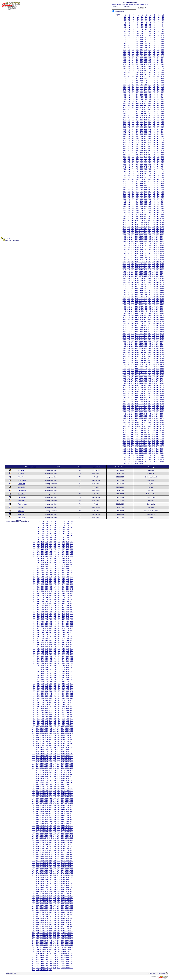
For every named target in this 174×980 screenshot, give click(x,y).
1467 (149, 315)
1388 (154, 299)
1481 (124, 319)
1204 (137, 262)
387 (150, 93)
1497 (149, 321)
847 (150, 188)
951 (125, 210)
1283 (133, 278)
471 (125, 111)
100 (162, 33)
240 (162, 62)
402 (129, 97)
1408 (154, 303)
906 (146, 200)
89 (159, 31)
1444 (137, 311)
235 (141, 62)
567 (150, 130)
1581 (124, 340)
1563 (133, 336)
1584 (137, 340)
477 (150, 111)
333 (133, 83)
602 (129, 138)
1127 (149, 245)
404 (137, 97)
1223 (133, 266)
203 (133, 56)
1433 (133, 309)
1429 (158, 307)
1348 (154, 290)
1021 (124, 225)
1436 (145, 309)
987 (150, 216)
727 (150, 163)
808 (154, 179)
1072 (129, 235)
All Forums (7, 238)
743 (133, 167)
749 (158, 167)
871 (125, 194)
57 (150, 25)
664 (137, 151)
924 (137, 204)
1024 (137, 225)
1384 (137, 299)
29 (159, 19)
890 (162, 196)
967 (150, 212)
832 (129, 186)
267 (150, 68)
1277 (149, 276)
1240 (162, 268)
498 (154, 116)
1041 (124, 229)
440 (162, 103)
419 (158, 99)
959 (158, 210)
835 (141, 186)
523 (133, 122)
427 (150, 101)
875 (141, 194)
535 (141, 124)
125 (141, 39)
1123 (133, 245)
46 (146, 23)
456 (146, 107)
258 (154, 66)
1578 (154, 338)
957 (150, 210)
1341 (124, 290)
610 (162, 138)
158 (154, 46)
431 (125, 103)
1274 (137, 276)
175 (141, 50)
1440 (162, 309)
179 (158, 50)
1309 (158, 282)
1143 (133, 249)
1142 (129, 249)
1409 (158, 303)
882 (129, 196)
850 (162, 188)
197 (150, 54)
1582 (129, 340)
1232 (129, 268)
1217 (149, 264)
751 (125, 169)
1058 (154, 231)
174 (137, 50)
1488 (154, 319)
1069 (158, 233)
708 (154, 159)
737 (150, 165)
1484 (137, 319)
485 (141, 113)
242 (129, 64)
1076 (145, 235)
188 (154, 52)
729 (158, 163)
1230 (162, 266)
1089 (158, 237)
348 (154, 85)
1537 (149, 330)
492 (129, 116)
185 (141, 52)
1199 (158, 260)
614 (137, 140)
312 (129, 79)
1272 (129, 276)
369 (158, 89)
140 (162, 41)
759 (158, 169)
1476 (145, 317)
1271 (124, 276)
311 (125, 79)
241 (125, 64)
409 (158, 97)
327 (150, 81)
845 (141, 188)
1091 (124, 239)
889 (158, 196)
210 (162, 56)
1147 (149, 249)
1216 (145, 264)
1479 (158, 317)
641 (125, 146)
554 (137, 128)
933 (133, 206)
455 (141, 107)
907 (150, 200)
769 (158, 171)
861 (125, 192)
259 (158, 66)
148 (154, 44)
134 (137, 41)
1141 (124, 249)
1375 (141, 297)
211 (125, 58)
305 (141, 76)
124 (137, 39)
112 (129, 37)
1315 (141, 284)
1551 (124, 334)
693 (133, 157)
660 (162, 148)
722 (129, 163)
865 (141, 192)
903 (133, 200)
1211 (124, 264)
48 (154, 23)
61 (125, 27)
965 (141, 212)
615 (141, 140)
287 (150, 72)
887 (150, 196)
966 (146, 212)
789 (158, 175)
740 (162, 165)
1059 (158, 231)
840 (162, 186)
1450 (162, 311)
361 (125, 89)
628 (154, 142)
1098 (154, 239)
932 (129, 206)
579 (158, 132)
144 (137, 44)
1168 (154, 253)
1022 (129, 225)
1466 (145, 315)
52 (129, 25)
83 (134, 31)
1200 (162, 260)
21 (125, 19)
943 (133, 208)
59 (159, 25)
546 (146, 126)
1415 (141, 305)
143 (133, 44)
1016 (145, 223)
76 (146, 29)
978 (154, 214)
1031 (124, 227)
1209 (158, 262)
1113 (133, 243)
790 (162, 175)
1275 (141, 276)
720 (162, 161)
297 (150, 74)
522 (129, 122)
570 (162, 130)
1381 (124, 299)
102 (129, 35)
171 (125, 50)
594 (137, 136)
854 (137, 190)
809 (158, 179)
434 (137, 103)
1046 (145, 229)
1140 (162, 247)
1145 (141, 249)
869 (158, 192)
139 (158, 41)
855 (141, 190)
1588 (154, 340)
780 (162, 173)
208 (154, 56)
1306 (145, 282)
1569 (158, 336)
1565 (141, 336)
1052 (129, 231)
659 (158, 148)
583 (133, 134)
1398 (154, 301)
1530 (162, 328)
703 (133, 159)
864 (137, 192)
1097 (149, 239)
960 (162, 210)
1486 (145, 319)
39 (159, 21)
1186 (145, 258)
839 (158, 186)
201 (125, 56)
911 (125, 202)
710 (162, 159)
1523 (133, 328)
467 (150, 109)
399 (158, 95)
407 (150, 97)
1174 (137, 256)
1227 (149, 266)
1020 (162, 223)
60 (163, 25)
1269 (158, 274)
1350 (162, 290)
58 (154, 25)
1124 (137, 245)
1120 (162, 243)
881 (125, 196)
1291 (124, 280)
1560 (162, 334)
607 (150, 138)
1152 (129, 251)
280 (162, 70)
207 (150, 56)
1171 (124, 256)
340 (162, 83)
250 (162, 64)
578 (154, 132)
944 (137, 208)
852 (129, 190)
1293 (133, 280)
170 (162, 48)
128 (154, 39)
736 (146, 165)
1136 (145, 247)
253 (133, 66)
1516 (145, 325)
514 (137, 120)
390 (162, 93)
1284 (137, 278)
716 (146, 161)
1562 (129, 336)
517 (150, 120)
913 (133, 202)
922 (129, 204)
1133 (133, 247)
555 (141, 128)
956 (146, 210)
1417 (149, 305)
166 (146, 48)
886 (146, 196)
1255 (141, 272)
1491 (124, 321)
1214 (137, 264)
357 (150, 87)
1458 (154, 313)
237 (150, 62)
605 (141, 138)
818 (154, 181)
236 (146, 62)
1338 (154, 288)
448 (154, 105)
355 (141, 87)
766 (146, 171)
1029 (158, 225)
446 (146, 105)
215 (141, 58)
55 (142, 25)
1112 (129, 243)
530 (162, 122)
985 (141, 216)
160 (162, 46)
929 (158, 204)
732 (129, 165)
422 (129, 101)
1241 (124, 270)
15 (142, 17)
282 (129, 72)
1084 (137, 237)
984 (137, 216)
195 (141, 54)
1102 (129, 241)
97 (150, 33)
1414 (137, 305)
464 (137, 109)
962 (129, 212)
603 (133, 138)
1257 (149, 272)
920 (162, 202)
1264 (137, 274)
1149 (158, 249)
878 (154, 194)
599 (158, 136)
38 (154, 21)
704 (137, 159)
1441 (124, 311)
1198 (154, 260)
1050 (162, 229)
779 (158, 173)
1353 (133, 293)
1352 (129, 293)
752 (129, 169)
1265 (141, 274)
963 (133, 212)
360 (162, 87)
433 (133, 103)
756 (146, 169)
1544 (137, 332)
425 (141, 101)
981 (125, 216)
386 (146, 93)
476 (146, 111)
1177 (149, 256)
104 (137, 35)
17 (150, 17)
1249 (158, 270)
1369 (158, 295)
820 (162, 181)
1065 (141, 233)
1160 (162, 251)
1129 (158, 245)
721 (125, 163)
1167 (149, 253)
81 (125, 31)
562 (129, 130)
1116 (145, 243)
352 (129, 87)
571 (125, 132)
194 (137, 54)
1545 (141, 332)
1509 (158, 323)
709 (158, 159)
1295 (141, 280)
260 (162, 66)
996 (146, 218)
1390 (162, 299)
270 (162, 68)
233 (133, 62)
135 (141, 41)
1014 (137, 223)
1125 (141, 245)
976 (146, 214)
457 (150, 107)
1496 (145, 321)
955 (141, 210)
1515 (141, 325)
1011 (124, 223)
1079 (158, 235)
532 (129, 124)
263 (133, 68)
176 (146, 50)
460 (162, 107)
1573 (133, 338)
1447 (149, 311)
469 (158, 109)
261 (125, 68)
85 (142, 31)
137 (150, 41)
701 (125, 159)
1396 (145, 301)
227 (150, 60)
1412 (129, 305)
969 (158, 212)
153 (133, 46)
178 (154, 50)
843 (133, 188)
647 (150, 146)
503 (133, 118)
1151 (124, 251)
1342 (129, 290)
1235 (141, 268)
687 (150, 155)
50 (163, 23)
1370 (162, 295)
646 (146, 146)
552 (129, 128)
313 (133, 79)
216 (146, 58)
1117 (149, 243)
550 (162, 126)
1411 (124, 305)
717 (150, 161)
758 (154, 169)
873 (133, 194)
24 (138, 19)
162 (129, 48)
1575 (141, 338)
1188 (154, 258)
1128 (154, 245)
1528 (154, 328)
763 (133, 171)
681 (125, 155)
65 (142, 27)
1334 (137, 288)
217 (150, 58)
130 (162, 39)
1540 (162, 330)
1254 (137, 272)
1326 (145, 286)
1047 (149, 229)
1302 (129, 282)
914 (137, 202)
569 (158, 130)
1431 (124, 309)
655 (141, 148)
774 (137, 173)
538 (154, 124)
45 (142, 23)
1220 (162, 264)
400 (162, 95)
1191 (124, 260)
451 (125, 107)
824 (137, 183)
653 (133, 148)
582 (129, 134)
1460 (162, 313)
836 (146, 186)
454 (137, 107)
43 (134, 23)
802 (129, 179)
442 (129, 105)
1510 (162, 323)
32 (129, 21)
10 (163, 15)
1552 (129, 334)
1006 (145, 221)
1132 (129, 247)
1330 (162, 286)
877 (150, 194)
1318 (154, 284)
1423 (133, 307)
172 (129, 50)
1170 (162, 253)
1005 (141, 221)
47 (150, 23)
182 (129, 52)
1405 (141, 303)
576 (146, 132)
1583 (133, 340)
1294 (137, 280)
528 (154, 122)
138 (154, 41)
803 (133, 179)
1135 (141, 247)
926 (146, 204)
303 (133, 76)
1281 (124, 278)
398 (154, 95)
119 (158, 37)
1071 (124, 235)
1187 (149, 258)
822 (129, 183)
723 (133, 163)
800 (162, 177)
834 (137, 186)
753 (133, 169)
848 (154, 188)
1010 (162, 221)
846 (146, 188)
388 (154, 93)
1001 (124, 221)
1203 (133, 262)
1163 (133, 253)
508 (154, 118)
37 (150, 21)
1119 (158, 243)
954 (137, 210)
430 (162, 101)
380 (162, 91)
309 (158, 76)
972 (129, 214)
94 (138, 33)
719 (158, 161)
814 (137, 181)
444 (137, 105)
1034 (137, 227)
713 (133, 161)
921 (125, 204)
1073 (133, 235)
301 (125, 76)
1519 (158, 325)
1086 (145, 237)
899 (158, 198)
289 (158, 72)
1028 (154, 225)
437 (150, 103)
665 (141, 151)
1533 (133, 330)
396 (146, 95)
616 (146, 140)
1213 (133, 264)
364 (137, 89)
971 (125, 214)
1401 (124, 303)
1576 (145, 338)
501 (125, 118)
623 (133, 142)
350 (162, 85)
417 (150, 99)
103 (133, 35)
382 (129, 93)
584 (137, 134)
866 (146, 192)
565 (141, 130)
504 (137, 118)
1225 (141, 266)
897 (150, 198)
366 (146, 89)
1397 (149, 301)
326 (146, 81)
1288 (154, 278)
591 (125, 136)
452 (129, 107)
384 (137, 93)
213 (133, 58)
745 (141, 167)
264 (137, 68)
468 (154, 109)
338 (154, 83)
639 (158, 144)
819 (158, 181)
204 (137, 56)
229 (158, 60)
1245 (141, 270)
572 (129, 132)
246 (146, 64)
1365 (141, 295)
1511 (124, 325)
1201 (124, 262)
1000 (162, 218)
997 (150, 218)
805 (141, 179)
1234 (137, 268)
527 (150, 122)
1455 (141, 313)
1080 (162, 235)
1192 (129, 260)
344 (137, 85)
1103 (133, 241)
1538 (154, 330)
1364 (137, 295)
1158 (154, 251)
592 (129, 136)
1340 (162, 288)
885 (141, 196)
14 (138, 17)
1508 (154, 323)
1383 (133, 299)
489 (158, 113)
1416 (145, 305)
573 (133, 132)
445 (141, 105)
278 (154, 70)
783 (133, 175)
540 (162, 124)
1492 (129, 321)
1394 (137, 301)
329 (158, 81)
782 (129, 175)
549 (158, 126)
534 (137, 124)
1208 (154, 262)
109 (158, 35)
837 (150, 186)
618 (154, 140)
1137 (149, 247)
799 (158, 177)
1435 (141, 309)
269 (158, 68)
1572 (129, 338)
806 (146, 179)
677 (150, 153)
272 (129, 70)
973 (133, 214)
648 (154, 146)
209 (158, 56)
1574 (137, 338)
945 (141, 208)
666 (146, 151)
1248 (154, 270)
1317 (149, 284)
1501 (124, 323)
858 (154, 190)
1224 (137, 266)
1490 (162, 319)
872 (129, 194)
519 (158, 120)
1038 (154, 227)
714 (137, 161)
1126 (145, 245)
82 (129, 31)
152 (129, 46)
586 (146, 134)
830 (162, 183)
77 (150, 29)
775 (141, 173)
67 (150, 27)
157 (150, 46)
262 (129, 68)
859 (158, 190)
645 (141, 146)
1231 (124, 268)
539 (158, 124)
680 (162, 153)
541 (125, 126)
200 (162, 54)
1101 (124, 241)
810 (162, 179)
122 (129, 39)
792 (129, 177)
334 (137, 83)
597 (150, 136)
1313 (133, 284)
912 (129, 202)
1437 (149, 309)
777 (150, 173)
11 (125, 17)
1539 (158, 330)
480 (162, 111)
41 (125, 23)
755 (141, 169)
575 (141, 132)
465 (141, 109)
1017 (149, 223)
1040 (162, 227)
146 (146, 44)
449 (158, 105)
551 (125, 128)
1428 (154, 307)
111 (125, 37)
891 (125, 198)
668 (154, 151)
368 (154, 89)
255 (141, 66)
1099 (158, 239)
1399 (158, 301)
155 (141, 46)
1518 (154, 325)
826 (146, 183)
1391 (124, 301)
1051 (124, 231)
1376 (145, 297)
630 (162, 142)
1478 (154, 317)
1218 (154, 264)
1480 (162, 317)
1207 (149, 262)
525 (141, 122)
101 (125, 35)
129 (158, 39)
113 (133, 37)
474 (137, 111)
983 (133, 216)
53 (134, 25)
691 (125, 157)
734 (137, 165)
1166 (145, 253)
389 (158, 93)
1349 (158, 290)
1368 (154, 295)
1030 (162, 225)
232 (129, 62)
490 (162, 113)
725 (141, 163)
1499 (158, 321)
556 (146, 128)
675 (141, 153)
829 (158, 183)
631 (125, 144)
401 (125, 97)
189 (158, 52)
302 (129, 76)
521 (125, 122)
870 (162, 192)
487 (150, 113)
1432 (129, 309)
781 (125, 175)
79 (159, 29)
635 (141, 144)
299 (158, 74)
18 (154, 17)
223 (133, 60)
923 (133, 204)
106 (146, 35)
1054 (137, 231)
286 (146, 72)
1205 (141, 262)
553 (133, 128)
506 (146, 118)
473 (133, 111)
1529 (158, 328)
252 (129, 66)
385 (141, 93)
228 (154, 60)
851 (125, 190)
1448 (154, 311)
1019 (158, 223)
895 (141, 198)
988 (154, 216)
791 (125, 177)
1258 (154, 272)
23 (134, 19)
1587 (149, 340)
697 (150, 157)
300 (162, 74)
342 (129, 85)
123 (133, 39)
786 (146, 175)
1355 (141, 293)
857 (150, 190)
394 (137, 95)
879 (158, 194)
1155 (141, 251)
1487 (149, 319)
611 (125, 140)
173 (133, 50)
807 (150, 179)
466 (146, 109)
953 (133, 210)
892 (129, 198)
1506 (145, 323)
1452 (129, 313)
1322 (129, 286)
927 (150, 204)
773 (133, 173)
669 (158, 151)
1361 (124, 295)
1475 (141, 317)
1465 (141, 315)
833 (133, 186)
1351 (124, 293)
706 (146, 159)
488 (154, 113)
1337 (149, 288)
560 (162, 128)
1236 (145, 268)
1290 (162, 278)
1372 (129, 297)
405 (141, 97)
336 (146, 83)
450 (162, 105)
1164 (137, 253)
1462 (129, 315)
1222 (129, 266)
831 (125, 186)
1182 (129, 258)
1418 (154, 305)
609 (158, 138)
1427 (149, 307)
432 (129, 103)
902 (129, 200)
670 (162, 151)
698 (154, 157)
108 (154, 35)
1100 (162, 239)
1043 (133, 229)
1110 (162, 241)
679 (158, 153)
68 (154, 27)
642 (129, 146)
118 (154, 37)
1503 (133, 323)
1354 (137, 293)
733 (133, 165)
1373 (133, 297)
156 (146, 46)
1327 (149, 286)
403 (133, 97)
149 (158, 44)
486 (146, 113)
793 (133, 177)
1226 (145, 266)
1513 (133, 325)
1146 (145, 249)
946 (146, 208)
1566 (145, 336)
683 (133, 155)
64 (138, 27)
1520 (162, 325)
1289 (158, 278)
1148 (154, 249)
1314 (137, 284)
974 (137, 214)
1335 (141, 288)
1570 (162, 336)
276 (146, 70)
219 (158, 58)
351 (125, 87)
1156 (145, 251)
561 (125, 130)
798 (154, 177)
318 (154, 79)
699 (158, 157)
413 (133, 99)
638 (154, 144)
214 (137, 58)
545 (141, 126)
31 (125, 21)
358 (154, 87)
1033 (133, 227)
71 (125, 29)
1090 (162, 237)
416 (146, 99)
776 (146, 173)
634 (137, 144)
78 (154, 29)
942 (129, 208)
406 (146, 97)
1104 (137, 241)
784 (137, 175)
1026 (145, 225)
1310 (162, 282)
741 (125, 167)
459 (158, 107)
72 (129, 29)
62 (129, 27)
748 (154, 167)
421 (125, 101)
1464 (137, 315)
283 (133, 72)
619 (158, 140)
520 (162, 120)
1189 (158, 258)
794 (137, 177)
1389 (158, 299)
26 (146, 19)
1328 (154, 286)
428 (154, 101)
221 (125, 60)
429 (158, 101)
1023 (133, 225)
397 (150, 95)
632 (129, 144)
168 (154, 48)
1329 (158, 286)
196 (146, 54)
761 (125, 171)
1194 (137, 260)
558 (154, 128)
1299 (158, 280)
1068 (154, 233)
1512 (129, 325)
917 (150, 202)
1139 (158, 247)
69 (159, 27)
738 (154, 165)
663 (133, 151)
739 (158, 165)
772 (129, 173)
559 (158, 128)
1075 (141, 235)
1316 (145, 284)
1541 (124, 332)
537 (150, 124)
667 (150, 151)
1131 (124, 247)
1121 (124, 245)
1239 (158, 268)
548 (154, 126)
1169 (158, 253)
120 (162, 37)
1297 (149, 280)
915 (141, 202)
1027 (149, 225)
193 (133, 54)
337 (150, 83)
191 (125, 54)
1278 (154, 276)
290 (162, 72)
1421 (124, 307)
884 (137, 196)
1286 (145, 278)
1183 (133, 258)
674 (137, 153)
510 (162, 118)
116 (146, 37)
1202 (129, 262)
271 (125, 70)
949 (158, 208)
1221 (124, 266)
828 (154, 183)
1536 (145, 330)
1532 (129, 330)
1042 (129, 229)
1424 (137, 307)
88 (154, 31)
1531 (124, 330)
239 (158, 62)
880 (162, 194)
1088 (154, 237)
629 (158, 142)
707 (150, 159)
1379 (158, 297)
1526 (145, 328)
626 (146, 142)
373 (133, 91)
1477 (149, 317)
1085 (141, 237)
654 (137, 148)
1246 (145, 270)
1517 (149, 325)
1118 (154, 243)
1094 (137, 239)
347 (150, 85)
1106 (145, 241)
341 (125, 85)
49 (159, 23)
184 (137, 52)
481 (125, 113)
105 (141, 35)
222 (129, 60)
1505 (141, 323)
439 (158, 103)
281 (125, 72)
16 (146, 17)
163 (133, 48)
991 (125, 218)
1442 (129, 311)
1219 (158, 264)
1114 (137, 243)
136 (146, 41)
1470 (162, 315)
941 (125, 208)
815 (141, 181)
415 (141, 99)
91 (125, 33)
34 (138, 21)
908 (154, 200)
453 (133, 107)
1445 (141, 311)
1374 (137, 297)
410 (162, 97)
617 (150, 140)
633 (133, 144)
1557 (149, 334)
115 (141, 37)
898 (154, 198)
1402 (129, 303)
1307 (149, 282)
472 (129, 111)
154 (137, 46)
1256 (145, 272)
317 (150, 79)
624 (137, 142)
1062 (129, 233)
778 (154, 173)
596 (146, 136)
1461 (124, 315)
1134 (137, 247)
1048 (154, 229)
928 (154, 204)
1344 (137, 290)
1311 (124, 284)
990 (162, 216)
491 (125, 116)
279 (158, 70)
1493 (133, 321)
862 (129, 192)
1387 (149, 299)
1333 (133, 288)
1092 (129, 239)
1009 (158, 221)
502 (129, 118)
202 (129, 56)
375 (141, 91)
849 (158, 188)
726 (146, 163)
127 (150, 39)
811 (125, 181)
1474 (137, 317)
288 (154, 72)
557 (150, 128)
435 (141, 103)
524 (137, 122)
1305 (141, 282)
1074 (137, 235)
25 (142, 19)
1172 (129, 256)
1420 (162, 305)
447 (150, 105)
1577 (149, 338)
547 (150, 126)
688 (154, 155)
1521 (124, 328)
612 (129, 140)
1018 (154, 223)
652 (129, 148)
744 (137, 167)
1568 (154, 336)
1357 (149, 293)
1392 (129, 301)
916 (146, 202)
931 (125, 206)
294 (137, 74)
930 (162, 204)
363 (133, 89)
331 (125, 83)
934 (137, 206)
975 (141, 214)
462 (129, 109)
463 (133, 109)
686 (146, 155)
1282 (129, 278)
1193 (133, 260)
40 (163, 21)
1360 (162, 293)
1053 (133, 231)
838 (154, 186)
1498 (154, 321)
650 (162, 146)
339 (158, 83)
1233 (133, 268)
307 (150, 76)
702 (129, 159)
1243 (133, 270)
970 (162, 212)
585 (141, 134)
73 (134, 29)
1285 (141, 278)
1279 (158, 276)
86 (146, 31)
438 (154, 103)
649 (158, 146)
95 (142, 33)
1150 (162, 249)
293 (133, 74)
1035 (141, 227)
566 (146, 130)
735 (141, 165)
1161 (124, 253)
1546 (145, 332)
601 (125, 138)
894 (137, 198)
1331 (124, 288)
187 (150, 52)
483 (133, 113)
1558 (154, 334)
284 (137, 72)
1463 (133, 315)
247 (150, 64)
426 (146, 101)
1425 (141, 307)
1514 (137, 325)
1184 (137, 258)
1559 (158, 334)
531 (125, 124)
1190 (162, 258)
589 (158, 134)
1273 (133, 276)
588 (154, 134)
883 (133, 196)
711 (125, 161)
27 (150, 19)
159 (158, 46)
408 (154, 97)
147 (150, 44)
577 (150, 132)
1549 (158, 332)
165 (141, 48)
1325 (141, 286)
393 (133, 95)
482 (129, 113)
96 (146, 33)
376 (146, 91)
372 (129, 91)
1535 (141, 330)
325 (141, 81)
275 (141, 70)
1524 (137, 328)
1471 (124, 317)
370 (162, 89)
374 (137, 91)
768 (154, 171)
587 (150, 134)
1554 (137, 334)
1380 (162, 297)
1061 (124, 233)
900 (162, 198)
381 (125, 93)
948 (154, 208)
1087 (149, 237)
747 (150, 167)
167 (150, 48)
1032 (129, 227)
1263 (133, 274)
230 (162, 60)
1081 (124, 237)
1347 (149, 290)
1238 (154, 268)
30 (163, 19)
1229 (158, 266)
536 (146, 124)
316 (146, 79)
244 (137, 64)
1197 (149, 260)
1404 (137, 303)
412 (129, 99)
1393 (133, 301)
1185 (141, 258)
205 (141, 56)
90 (163, 31)
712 (129, 161)
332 (129, 83)
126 (146, 39)
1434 (137, 309)
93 (134, 33)
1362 (129, 295)
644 (137, 146)
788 (154, 175)
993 (133, 218)
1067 (149, 233)
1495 (141, 321)
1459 (158, 313)
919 (158, 202)
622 (129, 142)
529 (158, 122)
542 (129, 126)
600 (162, 136)
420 (162, 99)
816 (146, 181)
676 (146, 153)
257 (150, 66)
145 (141, 44)
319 (158, 79)
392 (129, 95)
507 (150, 118)
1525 (141, 328)
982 (129, 216)
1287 (149, 278)
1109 (158, 241)
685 (141, 155)
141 (125, 44)
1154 (137, 251)
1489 (158, 319)
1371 (124, 297)
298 (154, 74)
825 (141, 183)
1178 (154, 256)
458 (154, 107)
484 (137, 113)
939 (158, 206)
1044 (137, 229)
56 (146, 25)
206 (146, 56)
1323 (133, 286)
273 (133, 70)
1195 (141, 260)
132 (129, 41)
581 (125, 134)
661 (125, 151)
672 (129, 153)
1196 (145, 260)
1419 (158, 305)
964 (137, 212)
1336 (145, 288)
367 (150, 89)
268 (154, 68)
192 (129, 54)
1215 (141, 264)
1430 (162, 307)
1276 (145, 276)
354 (137, 87)
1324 (137, 286)
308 (154, 76)
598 (154, 136)
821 (125, 183)
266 (146, 68)
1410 (162, 303)
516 (146, 120)
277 (150, 70)
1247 (149, 270)
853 (133, 190)
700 (162, 157)
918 (154, 202)
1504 (137, 323)
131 (125, 41)
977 (150, 214)
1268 (154, 274)
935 (141, 206)
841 (125, 188)
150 (162, 44)
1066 (145, 233)
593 (133, 136)
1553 (133, 334)
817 (150, 181)
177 (150, 50)
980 (162, 214)
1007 (149, 221)
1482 (129, 319)
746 (146, 167)
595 (141, 136)
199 (158, 54)
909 (158, 200)
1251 (124, 272)
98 (154, 33)
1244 (137, 270)
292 (129, 74)
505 (141, 118)
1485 (141, 319)
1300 (162, 280)
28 (154, 19)
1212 (129, 264)
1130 (162, 245)
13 (134, 17)
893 (133, 198)
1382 (129, 299)
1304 (137, 282)
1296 (145, 280)
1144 (137, 249)
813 (133, 181)
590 (162, 134)
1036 (145, 227)
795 (141, 177)
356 (146, 87)
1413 (133, 305)
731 (125, 165)
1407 (149, 303)
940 (162, 206)
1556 (145, 334)
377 (150, 91)
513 (133, 120)
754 (137, 169)
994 (137, 218)
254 (137, 66)
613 (133, 140)
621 (125, 142)
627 (150, 142)
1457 (149, 313)
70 (163, 27)
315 (141, 79)
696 (146, 157)
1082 (129, 237)
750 (162, 167)
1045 (141, 229)
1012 (129, 223)
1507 (149, 323)
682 (129, 155)
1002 (129, 221)
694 (137, 157)
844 (137, 188)
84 (138, 31)
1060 (162, 231)
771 (125, 173)
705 (141, 159)
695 (141, 157)
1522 (129, 328)
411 (125, 99)
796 (146, 177)
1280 (162, 276)
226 (146, 60)
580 (162, 132)
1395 (141, 301)
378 (154, 91)
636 (146, 144)
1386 (145, 299)
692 (129, 157)
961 (125, 212)
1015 (141, 223)
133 (133, 41)
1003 (133, 221)
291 (125, 74)
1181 (124, 258)
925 (141, 204)
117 (150, 37)
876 (146, 194)
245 (141, 64)
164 (137, 48)
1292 (129, 280)
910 (162, 200)
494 (137, 116)
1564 (137, 336)
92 (129, 33)
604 (137, 138)
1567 (149, 336)
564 (137, 130)
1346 (145, 290)
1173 (133, 256)
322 (129, 81)
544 (137, 126)
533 (133, 124)
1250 (162, 270)
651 (125, 148)
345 (141, 85)
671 (125, 153)
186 (146, 52)
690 (162, 155)
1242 (129, 270)
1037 (149, 227)
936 (146, 206)
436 (146, 103)
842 (129, 188)
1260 (162, 272)
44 (138, 23)
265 (141, 68)
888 (154, 196)
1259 (158, 272)
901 (125, 200)
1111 (124, 243)
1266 (145, 274)
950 (162, 208)
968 (154, 212)
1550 (162, 332)
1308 (154, 282)
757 (150, 169)
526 (146, 122)
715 (141, 161)
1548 (154, 332)
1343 (133, 290)
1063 (133, 233)
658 (154, 148)
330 (162, 81)
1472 (129, 317)
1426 (145, 307)
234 (137, 62)
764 (137, 171)
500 (162, 116)
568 (154, 130)
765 (141, 171)
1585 (141, 340)
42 (129, 23)
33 (134, 21)
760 (162, 169)
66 (146, 27)
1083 (133, 237)
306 (146, 76)
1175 (141, 256)
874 (137, 194)
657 (150, 148)
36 (146, 21)
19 (159, 17)
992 (129, 218)
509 (158, 118)
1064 (137, 233)
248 (154, 64)
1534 (137, 330)
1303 (133, 282)
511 (125, 120)
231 (125, 62)
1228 (154, 266)
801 (125, 179)
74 (138, 29)
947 (150, 208)
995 (141, 218)
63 (134, 27)
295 (141, 74)
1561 (124, 336)
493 (133, 116)
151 (125, 46)
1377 (149, 297)
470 (162, 109)
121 (125, 39)
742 (129, 167)
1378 (154, 297)
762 (129, 171)
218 (154, 58)
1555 (141, 334)
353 (133, 87)
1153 (133, 251)
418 (154, 99)
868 (154, 192)
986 (146, 216)
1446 (145, 311)
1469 (158, 315)
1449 (158, 311)
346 (146, 85)
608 (154, 138)
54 (138, 25)
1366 (145, 295)
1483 (133, 319)
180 (162, 50)
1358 (154, 293)
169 (158, 48)
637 (150, 144)
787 (150, 175)
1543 (133, 332)
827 (150, 183)
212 (129, 58)
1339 (158, 288)
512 (129, 120)
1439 (158, 309)
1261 (124, 274)
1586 (145, 340)
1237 (149, 268)
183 (133, 52)
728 (154, 163)
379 (158, 91)
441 (125, 105)
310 (162, 76)
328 (154, 81)
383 (133, 93)
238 (154, 62)
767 (150, 171)
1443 (133, 311)
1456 (145, 313)
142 (129, 44)
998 (154, 218)
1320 (162, 284)
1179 (158, 256)
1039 (158, 227)
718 (154, 161)
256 (146, 66)
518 (154, 120)
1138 (154, 247)
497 (150, 116)
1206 (145, 262)
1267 (149, 274)
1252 (129, 272)
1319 (158, 284)
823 (133, 183)
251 (125, 66)
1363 (133, 295)
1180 (162, 256)
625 (141, 142)
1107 (149, 241)
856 (146, 190)
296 (146, 74)
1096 (145, 239)
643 (133, 146)
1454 (137, 313)
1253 (133, 272)
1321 (124, 286)
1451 (124, 313)
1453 (133, 313)
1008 (154, 221)
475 (141, 111)
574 (137, 132)
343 (133, 85)
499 (158, 116)
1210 (162, 262)
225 (141, 60)
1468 (154, 315)
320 (162, 79)
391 (125, 95)
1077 (149, 235)
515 (141, 120)
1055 (141, 231)
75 (142, 29)
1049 (158, 229)
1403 (133, 303)
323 (133, 81)
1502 (129, 323)
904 (137, 200)
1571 (124, 338)
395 (141, 95)
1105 (141, 241)
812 (129, 181)
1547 (149, 332)
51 (125, 25)
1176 (145, 256)
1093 (133, 239)
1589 (158, 340)
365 (141, 89)
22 (129, 19)
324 (137, 81)
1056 (145, 231)
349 (158, 85)
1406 (145, 303)
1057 (149, 231)
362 (129, 89)
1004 (137, 221)
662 (129, 151)
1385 (141, 299)
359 (158, 87)
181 (125, 52)
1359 (158, 293)
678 (154, 153)
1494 (137, 321)
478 (154, 111)
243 (133, 64)
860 (162, 190)
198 (154, 54)
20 (163, 17)
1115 (141, 243)
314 (137, 79)
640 (162, 144)
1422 (129, 307)
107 (150, 35)
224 (137, 60)
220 (162, 58)
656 (146, 148)
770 (162, 171)
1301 (124, 282)
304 (137, 76)
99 (159, 33)
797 (150, 177)
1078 (154, 235)
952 (129, 210)
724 (137, 163)
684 (137, 155)
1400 (162, 301)
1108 (154, 241)
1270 (162, 274)
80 (163, 29)
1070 (162, 233)
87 (150, 31)
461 (125, 109)
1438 (154, 309)
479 (158, 111)
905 (141, 200)
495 (141, 116)
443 (133, 105)
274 (137, 70)
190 (162, 52)
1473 (133, 317)
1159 (158, 251)
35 (142, 21)
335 (141, 83)
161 (125, 48)
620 (162, 140)
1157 (149, 251)
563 (133, 130)
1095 (141, 239)
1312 (129, 284)
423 (133, 101)
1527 (149, 328)
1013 (133, 223)
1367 (149, 295)
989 (158, 216)
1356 (145, 293)
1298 (154, 280)
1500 (162, 321)
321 (125, 81)
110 (162, 35)
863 (133, 192)
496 (146, 116)
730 (162, 163)
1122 (129, 245)
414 (137, 99)
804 (137, 179)
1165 (141, 253)
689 (158, 155)
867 (150, 192)
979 (158, 214)
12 (129, 17)
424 (137, 101)
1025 (141, 225)
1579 (158, 338)
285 (141, 72)
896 (146, 198)
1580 (162, 338)
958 (154, 210)
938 (154, 206)
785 (141, 175)
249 (158, 64)
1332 (129, 288)
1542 (129, 332)
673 (133, 153)
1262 (129, 274)
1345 (141, 290)
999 (158, 218)
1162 (129, 253)
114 (137, 37)
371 (125, 91)
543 (133, 126)
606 (146, 138)
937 (150, 206)
